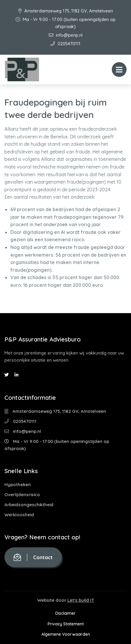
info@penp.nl (66, 35)
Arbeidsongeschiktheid (29, 505)
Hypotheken (18, 484)
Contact (33, 557)
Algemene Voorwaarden (66, 634)
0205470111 (65, 44)
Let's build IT (81, 600)
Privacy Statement (66, 624)
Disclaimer (65, 613)
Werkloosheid (19, 515)
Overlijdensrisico (22, 495)
